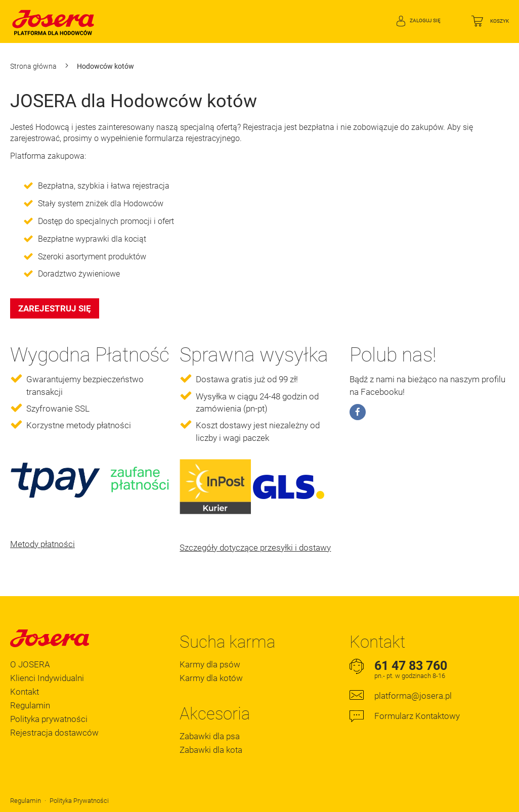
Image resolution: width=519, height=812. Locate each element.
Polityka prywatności (49, 719)
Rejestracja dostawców (54, 733)
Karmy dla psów (210, 664)
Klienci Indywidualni (47, 678)
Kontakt (25, 692)
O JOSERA (30, 664)
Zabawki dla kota (211, 750)
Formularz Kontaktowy (417, 716)
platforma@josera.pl (413, 696)
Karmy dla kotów (211, 678)
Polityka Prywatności (79, 801)
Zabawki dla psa (210, 736)
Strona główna (34, 66)
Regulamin (30, 705)
